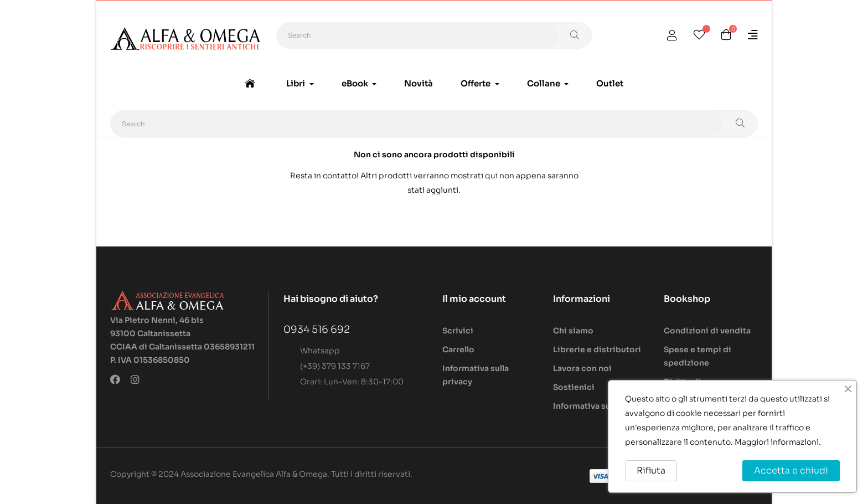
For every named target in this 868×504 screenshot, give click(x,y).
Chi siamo (573, 331)
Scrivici (458, 331)
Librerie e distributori (597, 349)
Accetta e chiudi (791, 470)
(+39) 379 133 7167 (335, 366)
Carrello (458, 349)
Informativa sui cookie (598, 406)
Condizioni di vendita (707, 331)
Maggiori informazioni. (778, 442)
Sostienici (574, 387)
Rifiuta (651, 470)
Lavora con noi (582, 368)
